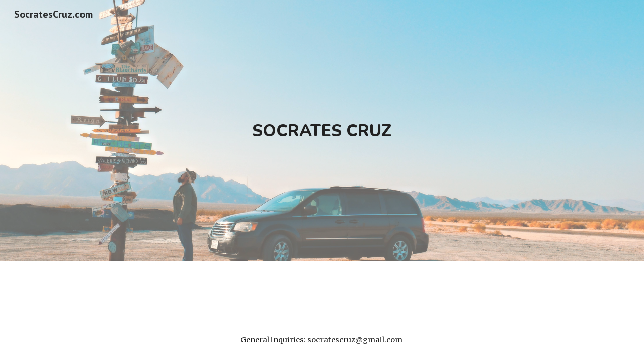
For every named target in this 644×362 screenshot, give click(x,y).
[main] (322, 131)
